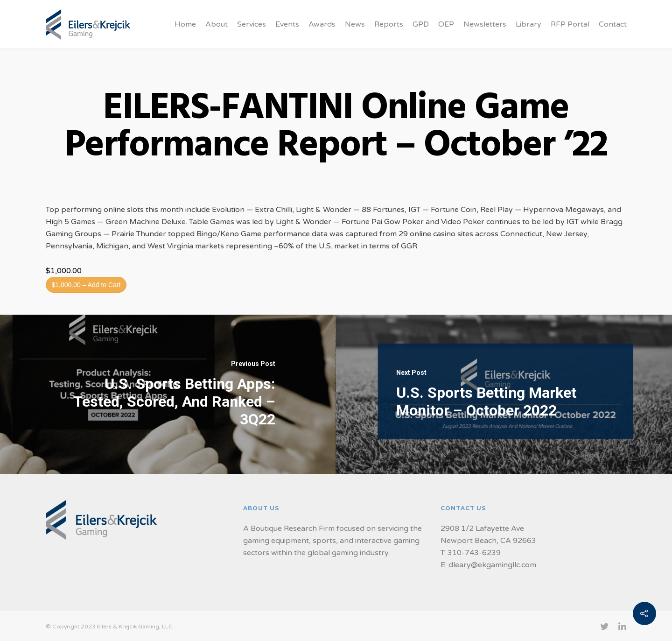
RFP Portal (570, 24)
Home (185, 24)
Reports (389, 24)
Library (528, 24)
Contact (613, 24)
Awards (322, 24)
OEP (446, 24)
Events (287, 24)
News (355, 24)
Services (252, 24)
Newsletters (485, 24)
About (217, 24)
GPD (421, 24)
